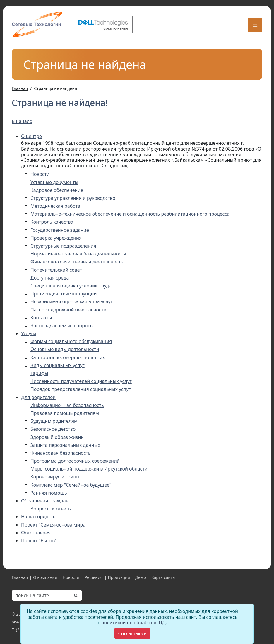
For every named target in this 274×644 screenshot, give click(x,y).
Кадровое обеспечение (57, 190)
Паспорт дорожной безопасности (68, 310)
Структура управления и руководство (73, 198)
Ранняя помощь (49, 493)
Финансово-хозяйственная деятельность (77, 262)
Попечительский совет (56, 270)
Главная (20, 577)
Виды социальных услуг (58, 365)
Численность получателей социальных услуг (81, 381)
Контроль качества (52, 222)
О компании (45, 577)
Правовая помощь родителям (65, 413)
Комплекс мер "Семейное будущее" (71, 485)
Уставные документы (54, 182)
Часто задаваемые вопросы (62, 326)
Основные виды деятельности (65, 349)
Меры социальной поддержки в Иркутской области (89, 469)
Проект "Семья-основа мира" (54, 525)
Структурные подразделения (63, 246)
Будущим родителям (54, 421)
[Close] (132, 633)
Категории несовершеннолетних (68, 357)
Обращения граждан (45, 501)
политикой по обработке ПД (133, 623)
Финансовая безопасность (61, 453)
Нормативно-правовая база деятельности (78, 254)
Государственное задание (60, 230)
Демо (141, 577)
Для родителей (38, 397)
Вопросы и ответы (51, 509)
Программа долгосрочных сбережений (75, 461)
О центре (31, 136)
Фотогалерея (36, 533)
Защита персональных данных (65, 445)
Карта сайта (163, 577)
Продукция (119, 577)
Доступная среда (50, 278)
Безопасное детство (53, 429)
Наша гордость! (39, 517)
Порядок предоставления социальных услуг (81, 389)
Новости (40, 174)
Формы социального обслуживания (71, 341)
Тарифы (39, 373)
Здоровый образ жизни (57, 437)
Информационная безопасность (67, 405)
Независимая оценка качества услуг (72, 301)
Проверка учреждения (56, 238)
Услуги (29, 333)
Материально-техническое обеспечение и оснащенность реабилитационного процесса (130, 214)
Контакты (41, 318)
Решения (94, 577)
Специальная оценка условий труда (71, 286)
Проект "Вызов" (39, 541)
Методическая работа (55, 206)
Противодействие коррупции (64, 294)
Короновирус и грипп (55, 477)
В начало (22, 121)
